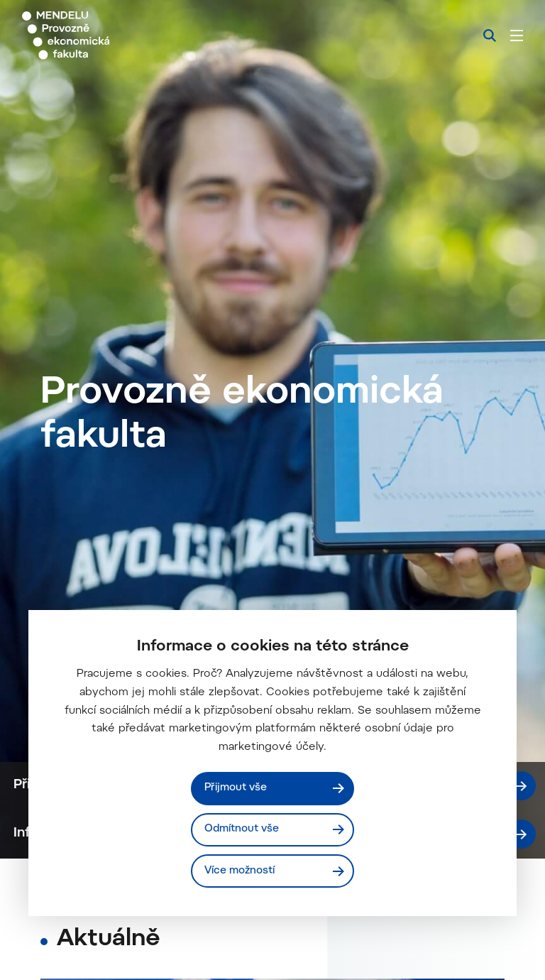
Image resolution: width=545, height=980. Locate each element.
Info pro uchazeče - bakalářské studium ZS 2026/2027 (275, 956)
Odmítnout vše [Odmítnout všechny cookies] (242, 829)
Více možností (240, 870)
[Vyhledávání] (490, 36)
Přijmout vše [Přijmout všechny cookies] (236, 788)
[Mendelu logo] (97, 36)
